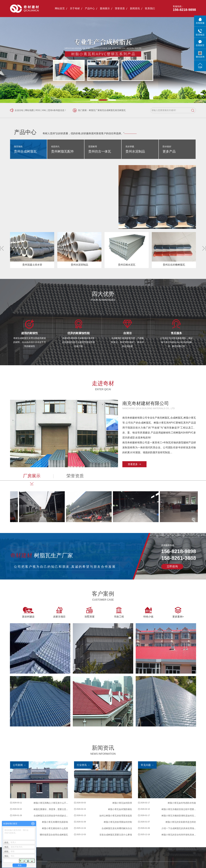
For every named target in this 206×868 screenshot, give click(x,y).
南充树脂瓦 (120, 110)
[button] (94, 100)
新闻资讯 (135, 8)
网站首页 (60, 8)
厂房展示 (32, 476)
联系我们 (150, 8)
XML (44, 110)
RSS (38, 110)
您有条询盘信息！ (57, 110)
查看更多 (133, 464)
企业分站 (19, 110)
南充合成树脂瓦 (107, 110)
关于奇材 (75, 8)
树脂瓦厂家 (94, 110)
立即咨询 (172, 566)
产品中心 (90, 8)
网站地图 (29, 110)
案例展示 (105, 8)
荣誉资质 (120, 8)
